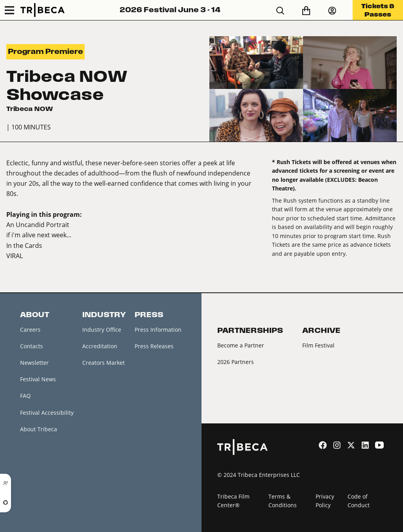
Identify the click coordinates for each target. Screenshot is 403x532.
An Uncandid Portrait (38, 224)
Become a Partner (241, 345)
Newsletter (34, 363)
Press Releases (154, 346)
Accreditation (100, 346)
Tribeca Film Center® (233, 501)
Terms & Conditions (283, 501)
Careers (30, 330)
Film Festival (318, 345)
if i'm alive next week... (39, 235)
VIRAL (15, 256)
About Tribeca (39, 429)
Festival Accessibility (47, 413)
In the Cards (24, 245)
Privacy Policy (325, 501)
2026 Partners (236, 362)
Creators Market (104, 363)
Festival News (38, 379)
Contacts (31, 346)
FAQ (25, 396)
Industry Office (102, 330)
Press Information (158, 330)
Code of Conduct (359, 501)
